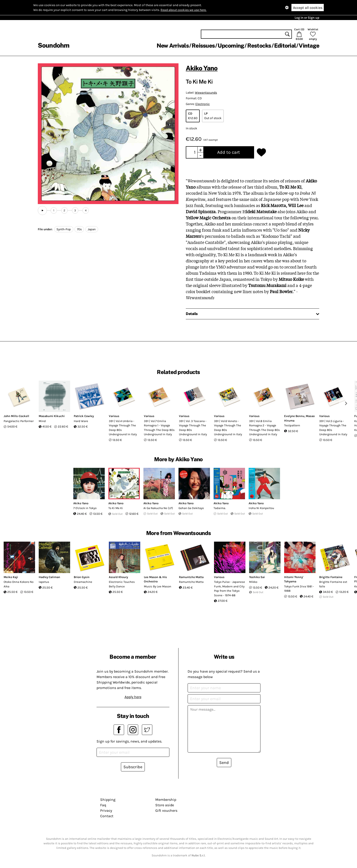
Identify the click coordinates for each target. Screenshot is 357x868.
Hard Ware (81, 421)
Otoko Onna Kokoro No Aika (19, 584)
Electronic (203, 104)
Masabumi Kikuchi (52, 416)
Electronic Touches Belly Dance (122, 584)
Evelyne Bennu (294, 416)
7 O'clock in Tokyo (85, 508)
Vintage (309, 46)
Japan (92, 229)
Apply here (133, 697)
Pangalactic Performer (19, 421)
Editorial (285, 46)
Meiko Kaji (11, 577)
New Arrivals (173, 46)
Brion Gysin (82, 577)
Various (114, 416)
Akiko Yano (202, 68)
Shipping (108, 800)
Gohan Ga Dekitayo (191, 508)
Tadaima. (220, 508)
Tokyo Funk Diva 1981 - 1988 (299, 589)
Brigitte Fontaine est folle (333, 584)
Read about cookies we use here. (184, 10)
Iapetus (44, 582)
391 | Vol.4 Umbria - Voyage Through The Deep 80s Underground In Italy (123, 428)
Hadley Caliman (49, 577)
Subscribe (133, 767)
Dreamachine (83, 582)
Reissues (203, 46)
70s (79, 229)
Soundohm (54, 45)
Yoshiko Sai (257, 577)
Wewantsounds (206, 93)
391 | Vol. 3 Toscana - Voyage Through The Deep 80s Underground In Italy (193, 428)
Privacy (106, 810)
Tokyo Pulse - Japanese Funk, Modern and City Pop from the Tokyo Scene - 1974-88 (229, 589)
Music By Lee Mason (158, 586)
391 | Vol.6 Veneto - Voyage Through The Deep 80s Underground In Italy (228, 428)
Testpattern (292, 425)
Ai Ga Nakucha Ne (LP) (158, 508)
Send (224, 763)
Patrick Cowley (84, 416)
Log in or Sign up (307, 18)
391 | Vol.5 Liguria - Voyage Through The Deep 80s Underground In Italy (333, 428)
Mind (42, 421)
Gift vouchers (166, 810)
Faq (103, 805)
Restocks (259, 46)
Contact (107, 816)
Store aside (165, 805)
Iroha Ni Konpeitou (261, 508)
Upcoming (231, 46)
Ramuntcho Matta (191, 577)
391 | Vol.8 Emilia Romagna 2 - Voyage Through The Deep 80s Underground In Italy (264, 428)
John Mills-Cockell (16, 416)
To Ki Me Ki (116, 508)
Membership (166, 800)
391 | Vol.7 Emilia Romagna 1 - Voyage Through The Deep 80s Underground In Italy (159, 428)
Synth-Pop (64, 229)
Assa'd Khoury (118, 577)
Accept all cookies (308, 8)
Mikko (253, 582)
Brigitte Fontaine (331, 577)
